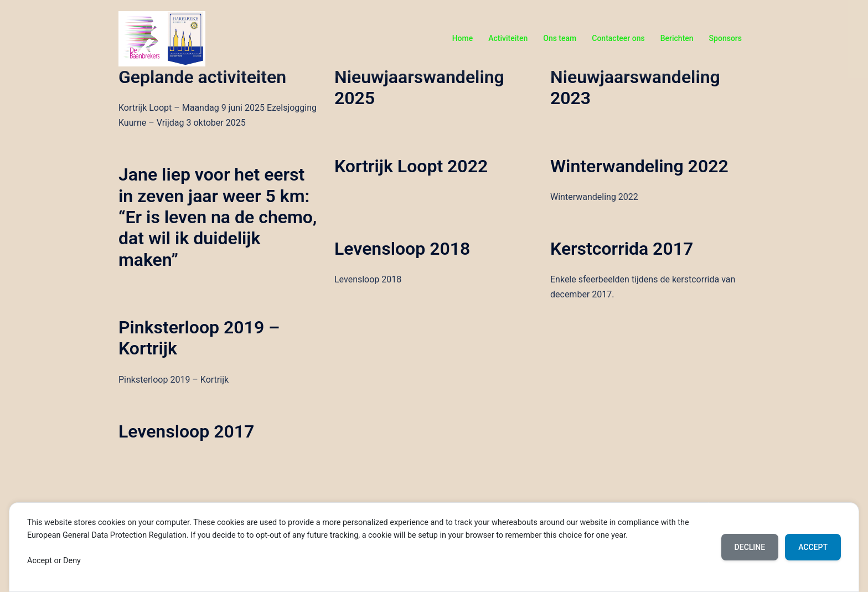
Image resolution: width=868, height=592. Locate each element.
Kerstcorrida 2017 (622, 249)
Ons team (560, 38)
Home (463, 38)
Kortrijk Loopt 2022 (411, 166)
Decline (750, 547)
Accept (813, 547)
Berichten (677, 38)
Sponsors (725, 38)
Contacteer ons (618, 38)
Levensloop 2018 (402, 249)
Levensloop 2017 (186, 431)
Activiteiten (508, 38)
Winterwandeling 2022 (639, 166)
